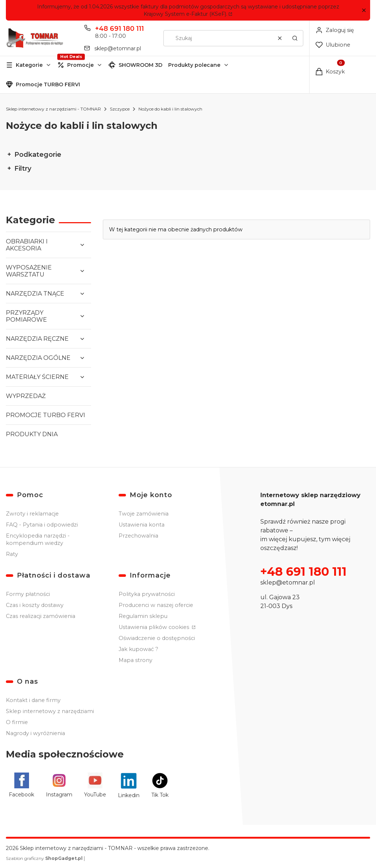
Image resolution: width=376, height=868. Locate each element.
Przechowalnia (138, 536)
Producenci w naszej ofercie (156, 605)
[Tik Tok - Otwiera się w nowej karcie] (160, 786)
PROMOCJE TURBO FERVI (46, 415)
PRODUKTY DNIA (32, 434)
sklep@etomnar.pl (288, 583)
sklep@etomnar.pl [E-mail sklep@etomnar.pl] (118, 48)
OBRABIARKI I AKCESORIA (27, 245)
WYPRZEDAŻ (26, 396)
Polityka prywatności (147, 594)
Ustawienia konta (142, 525)
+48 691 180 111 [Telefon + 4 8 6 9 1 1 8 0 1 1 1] (120, 29)
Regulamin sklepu (143, 616)
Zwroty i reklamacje (32, 514)
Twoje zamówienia (144, 514)
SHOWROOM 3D (140, 65)
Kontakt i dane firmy (33, 700)
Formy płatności (28, 594)
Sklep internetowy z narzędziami (50, 711)
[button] (364, 10)
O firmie (17, 722)
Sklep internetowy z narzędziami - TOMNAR (53, 109)
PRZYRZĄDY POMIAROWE (26, 316)
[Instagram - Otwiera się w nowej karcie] (59, 786)
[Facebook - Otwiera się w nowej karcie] (21, 786)
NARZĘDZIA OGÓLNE (38, 358)
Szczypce (120, 109)
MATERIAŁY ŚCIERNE (37, 377)
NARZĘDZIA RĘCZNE (37, 339)
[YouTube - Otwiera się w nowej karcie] (95, 786)
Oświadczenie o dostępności (157, 638)
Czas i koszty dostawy (35, 605)
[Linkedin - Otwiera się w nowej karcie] (129, 786)
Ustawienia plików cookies (155, 627)
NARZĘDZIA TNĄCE (35, 294)
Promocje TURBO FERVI (48, 84)
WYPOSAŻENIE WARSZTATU (29, 271)
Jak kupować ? (138, 649)
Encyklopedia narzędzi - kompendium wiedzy (38, 539)
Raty (12, 554)
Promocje (80, 65)
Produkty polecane (194, 65)
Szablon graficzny (45, 858)
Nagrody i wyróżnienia (35, 733)
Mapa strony (135, 660)
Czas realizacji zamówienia (41, 616)
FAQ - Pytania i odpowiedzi (42, 525)
